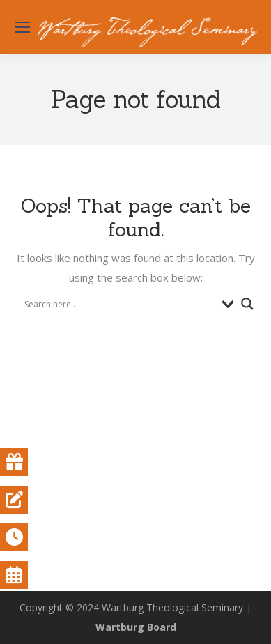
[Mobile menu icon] (22, 27)
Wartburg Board (136, 627)
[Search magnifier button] (247, 304)
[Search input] (119, 304)
